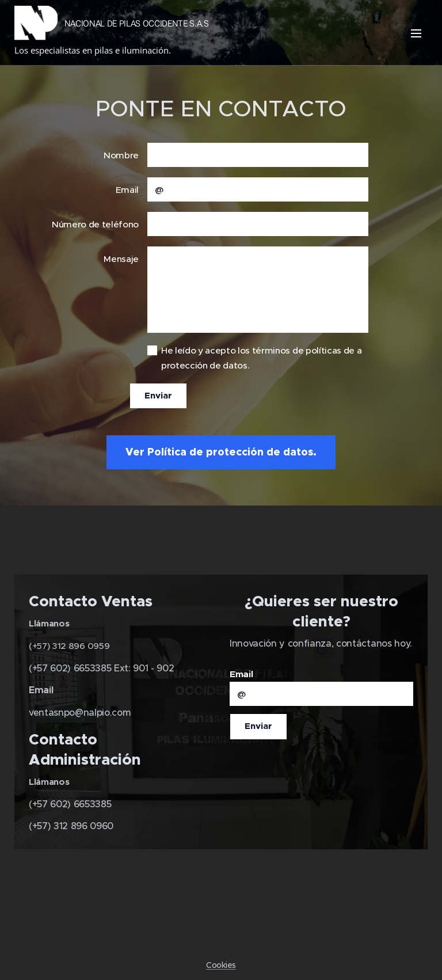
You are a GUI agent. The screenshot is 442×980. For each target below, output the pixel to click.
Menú (416, 33)
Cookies (221, 965)
